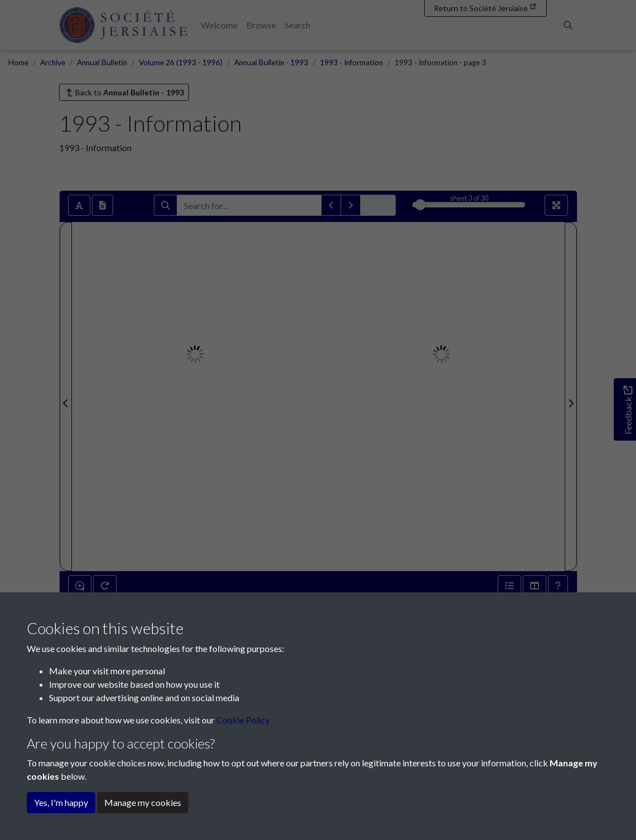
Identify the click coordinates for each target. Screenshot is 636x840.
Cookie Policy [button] (243, 720)
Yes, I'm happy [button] (61, 802)
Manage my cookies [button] (143, 802)
